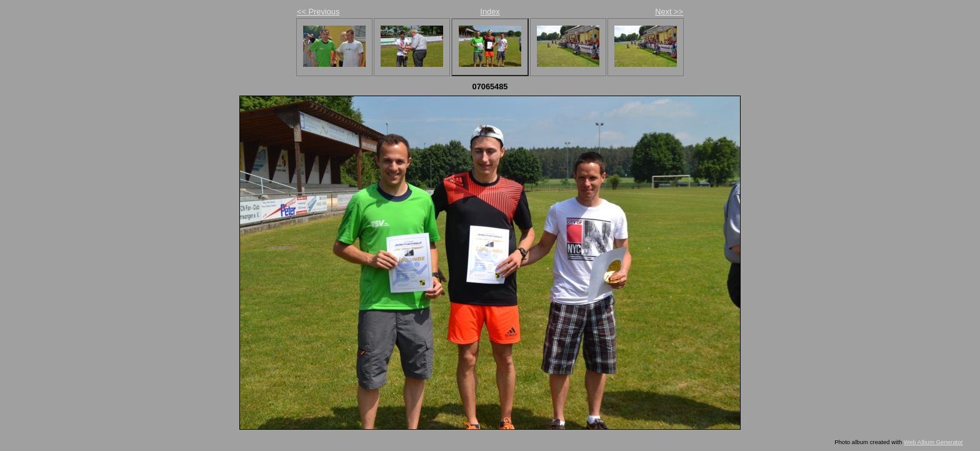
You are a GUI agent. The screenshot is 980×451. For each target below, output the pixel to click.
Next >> (669, 12)
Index (490, 12)
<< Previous (318, 12)
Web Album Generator (933, 442)
